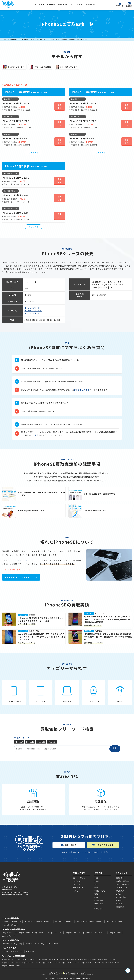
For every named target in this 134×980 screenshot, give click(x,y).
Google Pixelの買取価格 (13, 929)
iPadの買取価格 (9, 948)
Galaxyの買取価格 (10, 940)
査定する (60, 106)
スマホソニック (23, 560)
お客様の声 (90, 4)
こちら (36, 435)
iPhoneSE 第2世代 (33, 311)
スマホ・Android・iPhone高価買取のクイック (18, 40)
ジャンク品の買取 (82, 390)
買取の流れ (63, 4)
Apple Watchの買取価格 (13, 956)
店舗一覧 (51, 4)
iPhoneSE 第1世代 (33, 308)
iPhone (64, 40)
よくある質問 (77, 4)
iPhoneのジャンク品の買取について (21, 577)
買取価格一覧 (41, 40)
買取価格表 (39, 4)
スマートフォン (54, 40)
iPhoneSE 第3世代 (33, 313)
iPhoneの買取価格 (10, 918)
